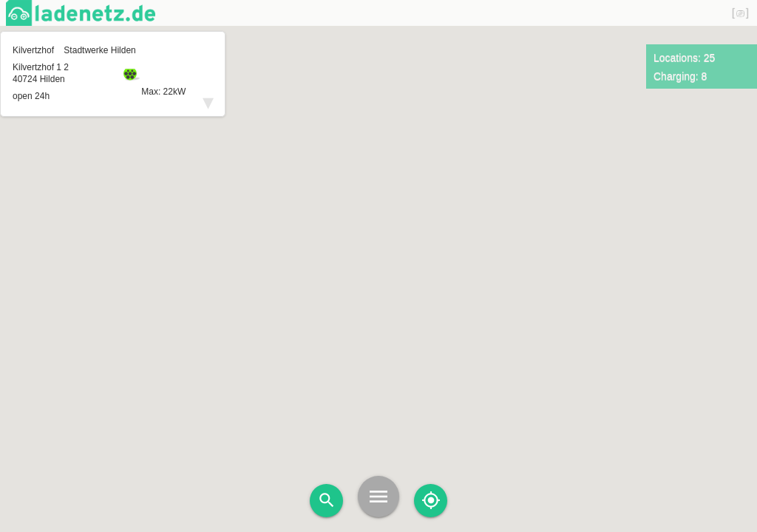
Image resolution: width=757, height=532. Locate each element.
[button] (378, 242)
